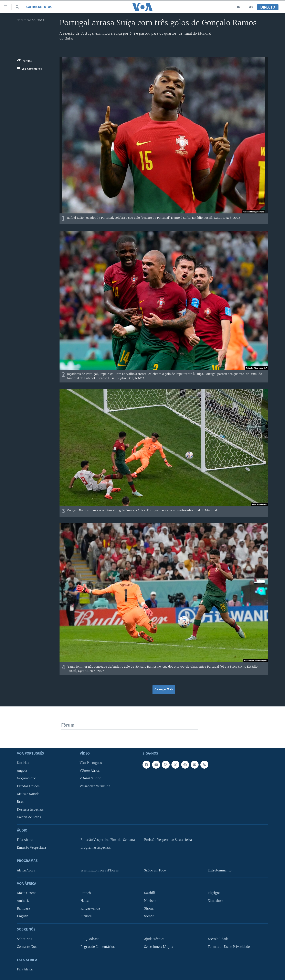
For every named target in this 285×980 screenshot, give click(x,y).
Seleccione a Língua (159, 947)
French (86, 893)
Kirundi (86, 916)
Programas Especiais (96, 848)
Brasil (21, 802)
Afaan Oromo (27, 893)
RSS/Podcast (90, 939)
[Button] (24, 61)
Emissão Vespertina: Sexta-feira (168, 840)
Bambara (23, 909)
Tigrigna (214, 893)
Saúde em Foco (155, 870)
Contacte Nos (27, 947)
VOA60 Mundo (91, 779)
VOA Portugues (91, 763)
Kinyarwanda (90, 909)
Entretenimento (220, 870)
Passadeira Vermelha (95, 786)
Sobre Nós (24, 939)
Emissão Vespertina (31, 848)
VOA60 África (90, 771)
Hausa (85, 901)
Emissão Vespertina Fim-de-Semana (108, 840)
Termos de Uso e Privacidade (229, 947)
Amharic (23, 901)
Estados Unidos (28, 786)
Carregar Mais (164, 690)
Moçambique (26, 779)
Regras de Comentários (98, 947)
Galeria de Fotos (39, 7)
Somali (149, 916)
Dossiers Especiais (30, 810)
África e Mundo (28, 794)
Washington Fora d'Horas (100, 870)
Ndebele (150, 901)
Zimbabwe (215, 901)
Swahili (150, 893)
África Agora (26, 870)
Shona (149, 909)
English (23, 916)
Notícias (23, 763)
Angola (22, 771)
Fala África (25, 840)
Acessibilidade (218, 939)
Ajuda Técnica (154, 939)
